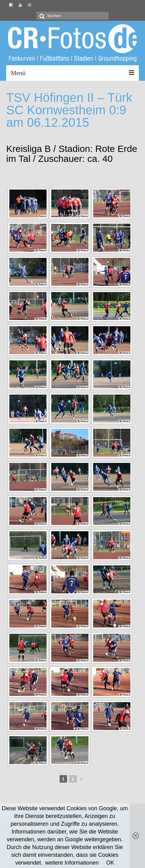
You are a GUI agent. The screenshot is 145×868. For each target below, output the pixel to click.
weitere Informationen (72, 863)
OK (110, 863)
